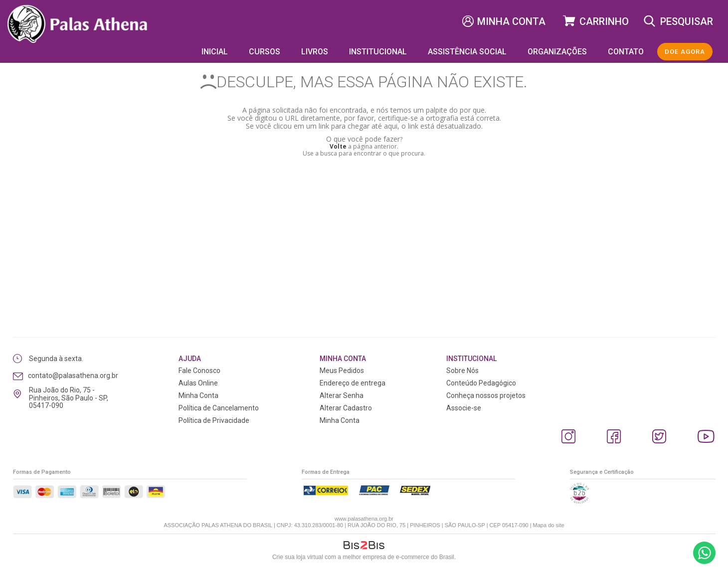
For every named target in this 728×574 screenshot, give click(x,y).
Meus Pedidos (342, 371)
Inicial (215, 52)
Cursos (265, 52)
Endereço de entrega (353, 383)
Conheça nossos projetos (486, 395)
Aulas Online (198, 383)
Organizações (557, 52)
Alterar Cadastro (346, 408)
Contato (626, 52)
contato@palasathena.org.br (73, 376)
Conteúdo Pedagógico (481, 383)
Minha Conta (511, 21)
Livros (315, 52)
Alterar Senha (342, 395)
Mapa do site (549, 525)
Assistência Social (467, 52)
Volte (338, 146)
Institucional (378, 52)
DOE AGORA (685, 52)
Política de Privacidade (214, 420)
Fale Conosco (199, 371)
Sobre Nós (462, 371)
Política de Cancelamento (219, 408)
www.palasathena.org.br (364, 519)
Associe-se (464, 408)
